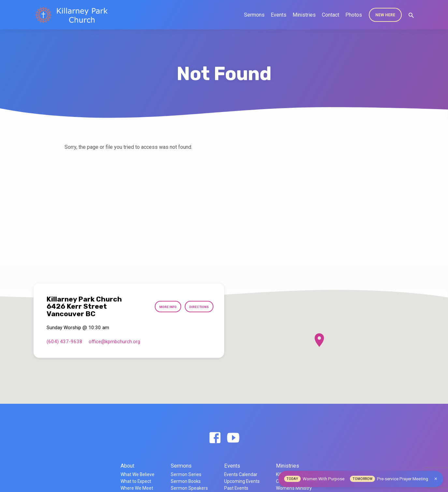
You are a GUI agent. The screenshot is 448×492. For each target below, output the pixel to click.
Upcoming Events (242, 481)
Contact (331, 15)
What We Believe (137, 474)
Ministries (304, 15)
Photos (354, 15)
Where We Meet (137, 488)
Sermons (254, 15)
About (127, 466)
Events (279, 15)
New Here (385, 15)
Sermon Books (186, 481)
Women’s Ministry (294, 488)
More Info (161, 306)
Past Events (236, 488)
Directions (197, 306)
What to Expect (136, 481)
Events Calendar (241, 474)
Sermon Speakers (189, 488)
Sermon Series (186, 474)
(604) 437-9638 (65, 342)
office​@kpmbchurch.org (114, 342)
